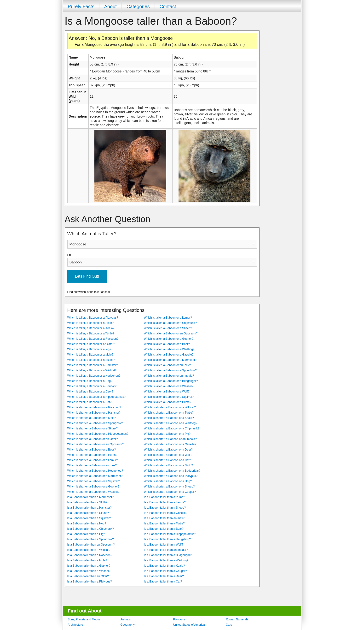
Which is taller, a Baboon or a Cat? (90, 402)
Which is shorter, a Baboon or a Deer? (168, 450)
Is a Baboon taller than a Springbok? (91, 539)
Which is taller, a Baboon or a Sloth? (90, 323)
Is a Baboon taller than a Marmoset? (90, 497)
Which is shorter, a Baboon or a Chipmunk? (172, 428)
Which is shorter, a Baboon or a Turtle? (169, 413)
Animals (126, 619)
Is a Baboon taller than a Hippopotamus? (170, 534)
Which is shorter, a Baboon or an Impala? (170, 439)
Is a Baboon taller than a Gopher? (89, 566)
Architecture (75, 625)
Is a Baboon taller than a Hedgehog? (167, 539)
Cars (229, 625)
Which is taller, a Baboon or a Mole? (90, 355)
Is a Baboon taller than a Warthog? (166, 560)
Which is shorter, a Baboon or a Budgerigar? (172, 471)
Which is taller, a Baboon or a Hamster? (93, 365)
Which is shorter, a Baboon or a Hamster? (94, 413)
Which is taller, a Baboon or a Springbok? (170, 370)
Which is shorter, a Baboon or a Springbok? (95, 423)
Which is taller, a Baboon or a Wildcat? (92, 370)
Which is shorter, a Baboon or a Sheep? (169, 487)
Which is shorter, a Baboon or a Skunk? (93, 428)
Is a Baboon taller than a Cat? (163, 582)
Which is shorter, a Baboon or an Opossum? (95, 444)
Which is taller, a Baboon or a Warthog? (169, 349)
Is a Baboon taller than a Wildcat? (89, 550)
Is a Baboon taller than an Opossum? (91, 545)
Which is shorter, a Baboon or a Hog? (168, 481)
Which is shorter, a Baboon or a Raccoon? (94, 407)
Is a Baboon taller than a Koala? (165, 566)
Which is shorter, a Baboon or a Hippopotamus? (98, 434)
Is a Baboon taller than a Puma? (165, 497)
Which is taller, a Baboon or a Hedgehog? (94, 376)
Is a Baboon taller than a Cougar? (165, 571)
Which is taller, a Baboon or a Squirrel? (169, 397)
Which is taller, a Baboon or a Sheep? (168, 328)
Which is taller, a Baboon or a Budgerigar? (171, 381)
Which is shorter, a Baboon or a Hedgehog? (95, 471)
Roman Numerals (237, 619)
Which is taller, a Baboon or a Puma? (168, 402)
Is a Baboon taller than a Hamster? (90, 508)
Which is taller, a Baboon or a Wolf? (167, 392)
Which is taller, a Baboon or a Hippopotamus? (96, 397)
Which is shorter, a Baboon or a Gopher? (93, 487)
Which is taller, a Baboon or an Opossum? (171, 333)
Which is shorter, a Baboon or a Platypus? (171, 476)
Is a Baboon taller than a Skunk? (88, 513)
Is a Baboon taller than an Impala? (166, 550)
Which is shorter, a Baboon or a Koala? (169, 418)
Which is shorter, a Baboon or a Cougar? (170, 492)
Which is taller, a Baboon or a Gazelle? (169, 355)
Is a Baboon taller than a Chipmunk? (91, 529)
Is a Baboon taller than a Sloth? (87, 502)
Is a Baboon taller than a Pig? (86, 534)
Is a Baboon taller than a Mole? (87, 560)
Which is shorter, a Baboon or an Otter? (93, 439)
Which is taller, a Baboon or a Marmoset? (170, 360)
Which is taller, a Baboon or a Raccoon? (93, 339)
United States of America (189, 625)
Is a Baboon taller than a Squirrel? (89, 518)
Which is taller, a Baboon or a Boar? (167, 344)
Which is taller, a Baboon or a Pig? (89, 349)
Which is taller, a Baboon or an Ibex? (167, 365)
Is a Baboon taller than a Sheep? (165, 508)
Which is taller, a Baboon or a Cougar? (92, 386)
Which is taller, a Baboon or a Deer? (90, 392)
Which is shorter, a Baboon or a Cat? (168, 460)
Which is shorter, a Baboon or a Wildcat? (170, 407)
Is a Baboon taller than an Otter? (88, 576)
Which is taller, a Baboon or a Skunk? (91, 360)
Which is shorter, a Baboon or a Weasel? (93, 492)
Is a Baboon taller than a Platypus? (90, 582)
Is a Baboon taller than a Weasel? (89, 571)
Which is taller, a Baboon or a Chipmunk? (170, 323)
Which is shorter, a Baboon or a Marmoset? (95, 476)
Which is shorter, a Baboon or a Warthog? (171, 423)
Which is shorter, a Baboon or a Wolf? (168, 455)
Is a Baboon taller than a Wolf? (164, 545)
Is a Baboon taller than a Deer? (164, 576)
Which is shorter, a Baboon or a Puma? (92, 455)
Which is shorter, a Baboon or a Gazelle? (170, 444)
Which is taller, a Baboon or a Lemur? (168, 318)
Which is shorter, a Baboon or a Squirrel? (94, 481)
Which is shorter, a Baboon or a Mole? (92, 418)
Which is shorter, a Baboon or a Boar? (92, 450)
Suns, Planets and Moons (84, 619)
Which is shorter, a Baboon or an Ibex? (92, 465)
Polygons (179, 619)
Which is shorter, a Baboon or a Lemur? (93, 460)
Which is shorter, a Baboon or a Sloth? (169, 465)
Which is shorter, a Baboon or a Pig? (167, 434)
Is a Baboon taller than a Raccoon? (90, 555)
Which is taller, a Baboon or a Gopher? (169, 339)
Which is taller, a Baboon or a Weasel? (169, 386)
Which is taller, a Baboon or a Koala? (91, 328)
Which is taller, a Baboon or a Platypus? (93, 318)
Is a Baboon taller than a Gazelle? (166, 513)
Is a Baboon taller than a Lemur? (165, 502)
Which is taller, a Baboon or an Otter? (91, 344)
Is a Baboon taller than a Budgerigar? (168, 555)
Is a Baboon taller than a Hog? (87, 523)
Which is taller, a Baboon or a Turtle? (91, 333)
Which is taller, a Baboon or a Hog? (90, 381)
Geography (128, 625)
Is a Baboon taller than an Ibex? (164, 518)
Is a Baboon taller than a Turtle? (164, 523)
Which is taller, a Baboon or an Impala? (169, 376)
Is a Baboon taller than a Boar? (164, 529)
